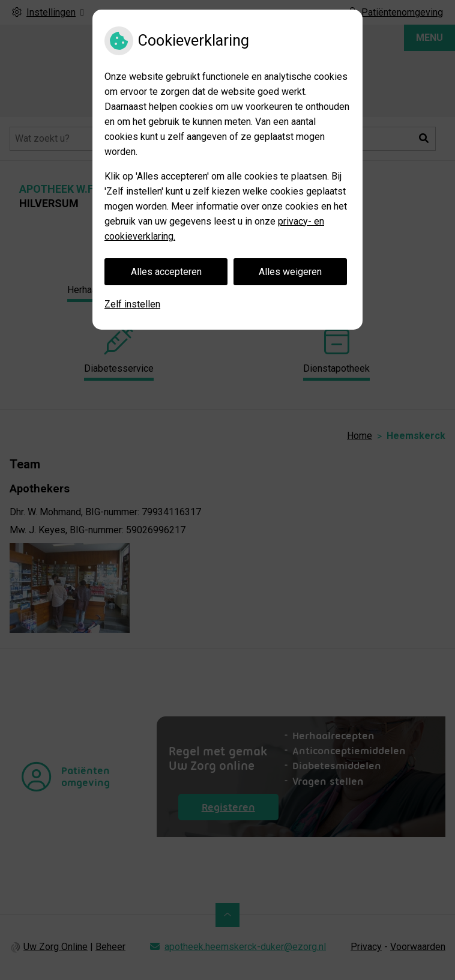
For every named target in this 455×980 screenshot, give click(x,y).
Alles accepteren (166, 272)
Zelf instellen (132, 304)
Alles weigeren (290, 272)
